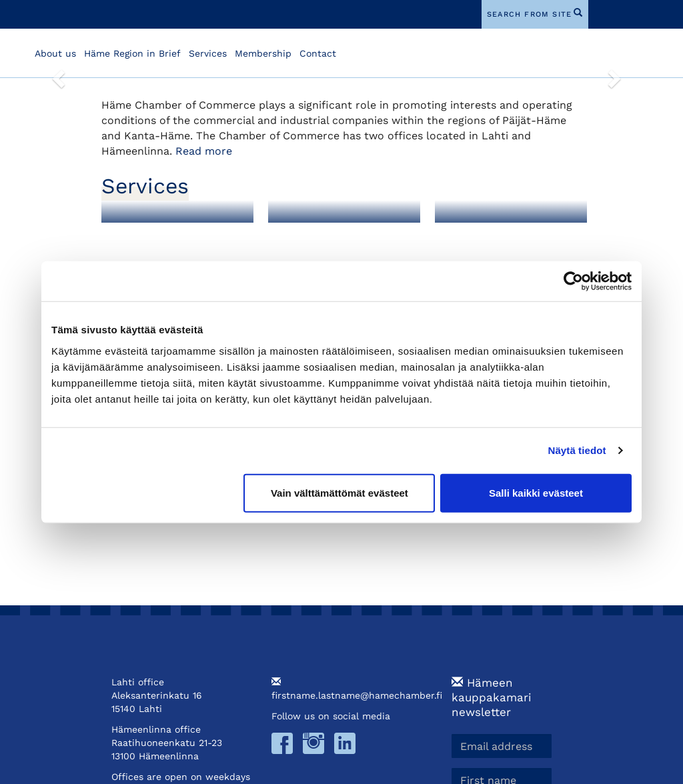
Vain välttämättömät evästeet (339, 492)
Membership (263, 53)
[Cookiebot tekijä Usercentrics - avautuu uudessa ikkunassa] (573, 281)
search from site (529, 14)
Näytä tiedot (577, 450)
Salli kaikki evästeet (536, 492)
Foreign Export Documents (321, 240)
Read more (204, 151)
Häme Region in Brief (132, 53)
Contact (318, 53)
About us (55, 53)
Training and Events (501, 234)
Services (208, 53)
